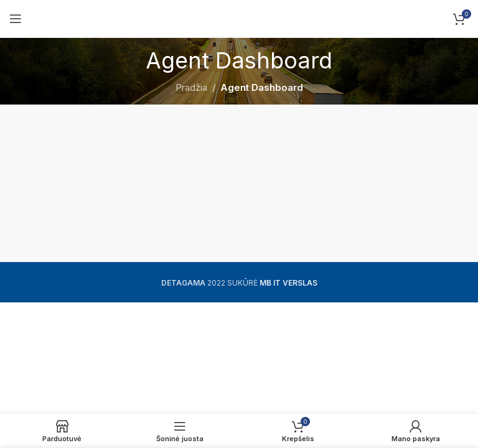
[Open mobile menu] (16, 19)
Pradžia (191, 87)
